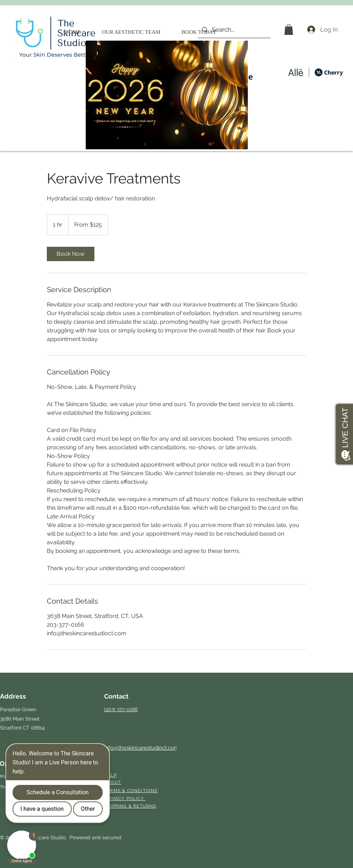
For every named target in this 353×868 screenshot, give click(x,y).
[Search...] (234, 30)
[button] (289, 29)
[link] (71, 254)
